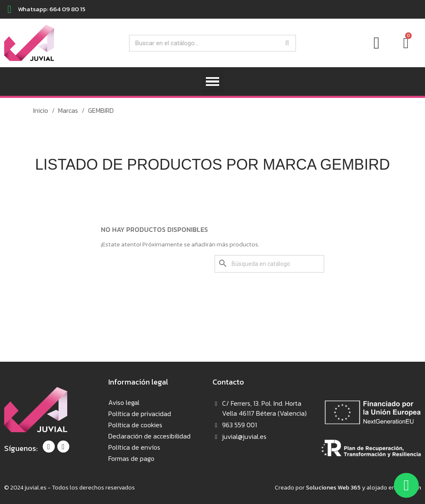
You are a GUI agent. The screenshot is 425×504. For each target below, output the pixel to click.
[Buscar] (269, 264)
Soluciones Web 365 (333, 487)
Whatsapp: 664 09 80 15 (52, 9)
